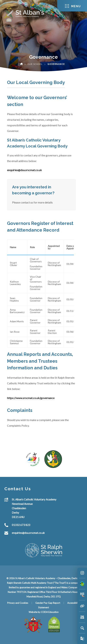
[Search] (82, 628)
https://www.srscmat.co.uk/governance (31, 398)
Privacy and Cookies (18, 603)
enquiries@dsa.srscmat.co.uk (24, 170)
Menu (73, 6)
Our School (35, 64)
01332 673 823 (21, 525)
